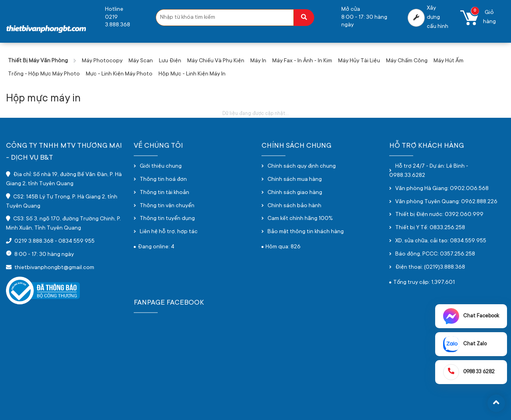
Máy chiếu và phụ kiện (216, 61)
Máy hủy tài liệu (359, 61)
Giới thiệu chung (161, 166)
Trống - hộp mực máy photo (44, 74)
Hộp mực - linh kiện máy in (192, 74)
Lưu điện (170, 61)
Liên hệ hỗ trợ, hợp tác (169, 232)
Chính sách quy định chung (302, 166)
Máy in (258, 61)
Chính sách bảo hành (294, 206)
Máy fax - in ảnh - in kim (302, 61)
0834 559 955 (76, 242)
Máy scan (141, 61)
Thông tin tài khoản (164, 193)
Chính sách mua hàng (295, 180)
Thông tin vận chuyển (167, 206)
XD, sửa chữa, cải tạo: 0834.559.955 (441, 241)
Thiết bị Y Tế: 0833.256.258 (430, 228)
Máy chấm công (407, 61)
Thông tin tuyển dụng (167, 219)
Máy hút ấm (449, 61)
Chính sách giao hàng (295, 193)
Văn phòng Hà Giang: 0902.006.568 (442, 189)
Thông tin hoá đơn (163, 180)
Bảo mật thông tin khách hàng (306, 232)
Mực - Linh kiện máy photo (119, 74)
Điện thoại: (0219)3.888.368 (430, 267)
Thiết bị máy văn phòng (38, 61)
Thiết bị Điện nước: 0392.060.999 (439, 215)
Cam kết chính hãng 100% (300, 219)
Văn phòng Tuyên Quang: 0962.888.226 (446, 202)
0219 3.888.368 (34, 242)
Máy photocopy (102, 61)
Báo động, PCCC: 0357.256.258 (435, 254)
